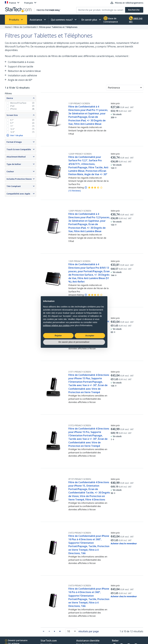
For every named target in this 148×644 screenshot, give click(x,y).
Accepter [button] (90, 336)
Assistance (36, 20)
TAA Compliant (14, 186)
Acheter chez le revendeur (124, 544)
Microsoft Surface (18, 103)
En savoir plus (90, 20)
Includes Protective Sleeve (19, 179)
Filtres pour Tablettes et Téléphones (58, 27)
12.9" (12, 132)
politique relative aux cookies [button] (56, 325)
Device (10, 98)
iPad (12, 106)
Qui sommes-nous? (62, 20)
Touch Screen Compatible (19, 149)
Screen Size (12, 115)
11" (12, 126)
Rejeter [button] (58, 336)
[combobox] (125, 88)
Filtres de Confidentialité (25, 27)
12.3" (12, 129)
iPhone (13, 109)
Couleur (10, 171)
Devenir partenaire (18, 640)
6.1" (12, 120)
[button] (141, 88)
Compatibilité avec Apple (18, 194)
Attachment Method (16, 157)
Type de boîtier (14, 164)
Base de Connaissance (111, 20)
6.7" (12, 123)
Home (8, 27)
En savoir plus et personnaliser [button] (74, 342)
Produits (14, 20)
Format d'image (14, 142)
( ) (75, 191)
